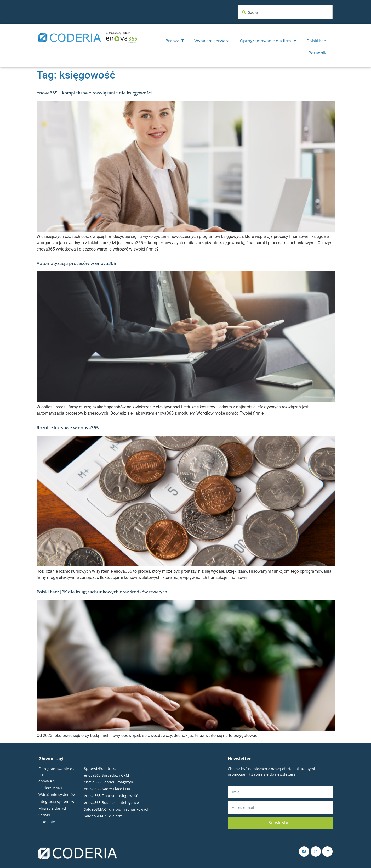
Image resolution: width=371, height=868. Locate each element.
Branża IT (175, 41)
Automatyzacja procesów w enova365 (76, 263)
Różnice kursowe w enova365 (68, 428)
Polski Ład (316, 41)
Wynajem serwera (212, 41)
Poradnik (317, 53)
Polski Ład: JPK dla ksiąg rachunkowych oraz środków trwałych (102, 592)
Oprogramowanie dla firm (268, 41)
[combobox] (285, 12)
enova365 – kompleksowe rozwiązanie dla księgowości (94, 93)
